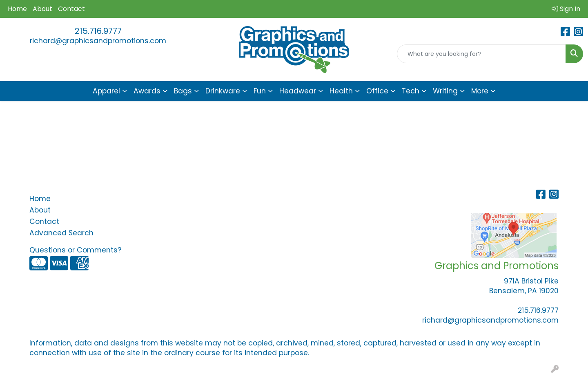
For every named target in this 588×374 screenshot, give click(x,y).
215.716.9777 (98, 31)
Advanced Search (61, 233)
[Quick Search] (481, 54)
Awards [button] (147, 91)
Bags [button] (183, 91)
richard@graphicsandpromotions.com (98, 41)
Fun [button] (260, 91)
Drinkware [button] (223, 91)
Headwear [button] (298, 91)
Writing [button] (445, 91)
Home (17, 9)
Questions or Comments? (75, 250)
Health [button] (341, 91)
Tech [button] (411, 91)
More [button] (480, 91)
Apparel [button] (106, 91)
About (42, 9)
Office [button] (377, 91)
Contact (71, 9)
